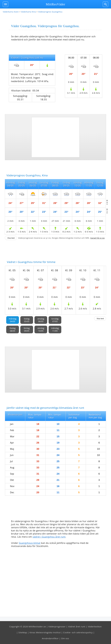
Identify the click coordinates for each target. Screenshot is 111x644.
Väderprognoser (57, 626)
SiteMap (23, 632)
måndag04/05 (12, 320)
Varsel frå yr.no (98, 238)
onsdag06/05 (41, 320)
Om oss (65, 638)
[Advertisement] (56, 137)
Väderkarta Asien (11, 12)
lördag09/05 (27, 329)
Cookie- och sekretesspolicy (78, 632)
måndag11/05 (55, 329)
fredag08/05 (13, 329)
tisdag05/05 (27, 320)
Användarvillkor (50, 638)
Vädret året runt (77, 626)
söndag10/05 (41, 329)
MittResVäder (56, 4)
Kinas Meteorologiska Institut (45, 632)
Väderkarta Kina (29, 12)
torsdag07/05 (55, 320)
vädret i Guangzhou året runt (49, 537)
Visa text (11, 238)
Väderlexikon (95, 626)
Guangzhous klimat (30, 543)
